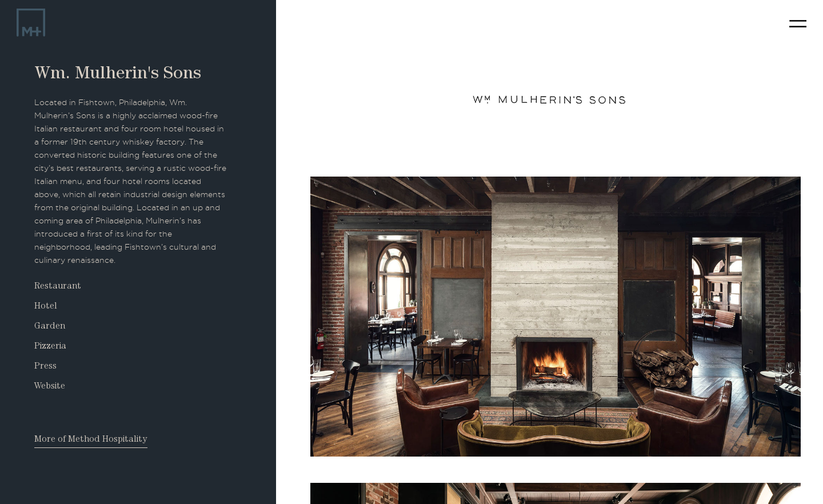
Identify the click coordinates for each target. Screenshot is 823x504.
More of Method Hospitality (91, 440)
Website (50, 387)
